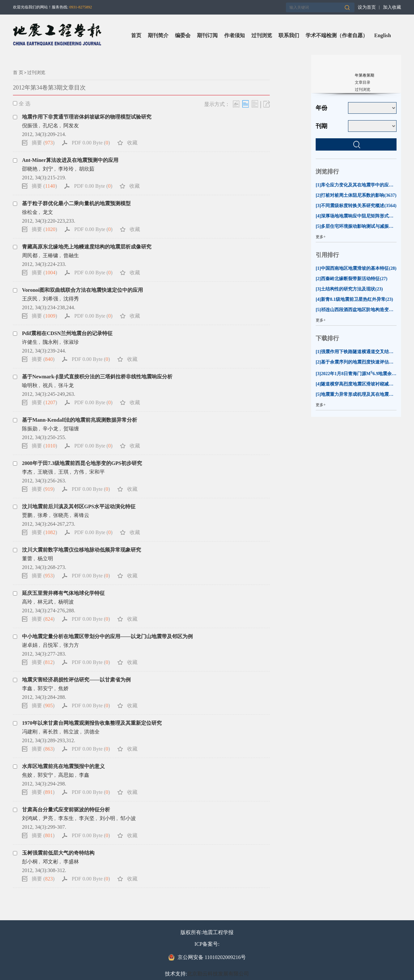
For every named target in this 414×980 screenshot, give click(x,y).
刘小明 (107, 818)
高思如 (66, 775)
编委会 (183, 35)
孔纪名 (50, 126)
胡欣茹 (87, 169)
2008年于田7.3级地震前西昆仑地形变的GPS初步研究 (82, 463)
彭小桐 (30, 862)
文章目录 (363, 82)
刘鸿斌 (30, 818)
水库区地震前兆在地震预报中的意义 (63, 766)
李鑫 (27, 688)
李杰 (27, 472)
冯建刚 (30, 732)
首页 (136, 35)
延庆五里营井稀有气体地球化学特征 (63, 593)
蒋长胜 (50, 732)
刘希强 (50, 299)
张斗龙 (66, 385)
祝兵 (48, 385)
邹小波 (128, 818)
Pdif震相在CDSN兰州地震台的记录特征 (67, 333)
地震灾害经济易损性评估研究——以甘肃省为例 (76, 680)
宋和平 (97, 472)
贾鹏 (27, 515)
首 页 (18, 73)
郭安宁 (45, 688)
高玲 (27, 602)
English (383, 35)
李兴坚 (87, 818)
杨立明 (45, 558)
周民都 (30, 255)
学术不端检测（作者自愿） (337, 35)
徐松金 (30, 212)
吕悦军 (50, 645)
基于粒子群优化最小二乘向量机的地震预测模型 (76, 203)
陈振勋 (30, 429)
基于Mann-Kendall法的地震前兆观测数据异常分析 (80, 420)
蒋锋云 (82, 515)
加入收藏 (392, 7)
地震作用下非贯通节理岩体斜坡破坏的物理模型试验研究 (87, 117)
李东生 (66, 818)
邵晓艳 (30, 169)
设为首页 (367, 7)
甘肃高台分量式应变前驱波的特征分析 (66, 810)
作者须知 (234, 35)
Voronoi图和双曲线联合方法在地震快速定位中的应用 (82, 290)
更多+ (321, 237)
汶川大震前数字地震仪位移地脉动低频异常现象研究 (82, 550)
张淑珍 (71, 342)
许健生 (30, 342)
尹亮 (48, 818)
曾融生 (71, 255)
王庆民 (30, 299)
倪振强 (30, 126)
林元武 (45, 602)
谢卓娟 (30, 645)
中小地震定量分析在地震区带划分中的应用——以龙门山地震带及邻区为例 (107, 636)
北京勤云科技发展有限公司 (218, 974)
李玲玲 (66, 169)
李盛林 (71, 862)
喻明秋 (30, 385)
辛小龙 (50, 429)
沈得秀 (71, 299)
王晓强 (45, 472)
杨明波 (66, 602)
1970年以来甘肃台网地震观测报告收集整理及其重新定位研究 (92, 723)
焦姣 (27, 775)
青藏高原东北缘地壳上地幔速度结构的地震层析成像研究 (87, 247)
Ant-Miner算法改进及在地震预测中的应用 (70, 160)
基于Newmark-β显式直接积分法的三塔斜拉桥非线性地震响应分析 (97, 377)
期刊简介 (158, 35)
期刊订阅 (207, 35)
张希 (43, 515)
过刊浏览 (262, 35)
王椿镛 (50, 255)
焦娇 (63, 688)
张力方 (71, 645)
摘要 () (43, 143)
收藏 (132, 143)
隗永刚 (50, 342)
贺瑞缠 (71, 429)
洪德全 (92, 732)
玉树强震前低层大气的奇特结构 (58, 853)
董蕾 (27, 558)
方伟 (79, 472)
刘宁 (48, 169)
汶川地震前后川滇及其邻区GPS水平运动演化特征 (79, 506)
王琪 (63, 472)
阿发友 (71, 126)
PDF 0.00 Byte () (91, 143)
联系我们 (289, 35)
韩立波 (71, 732)
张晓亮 (61, 515)
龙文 (48, 212)
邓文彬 (50, 862)
